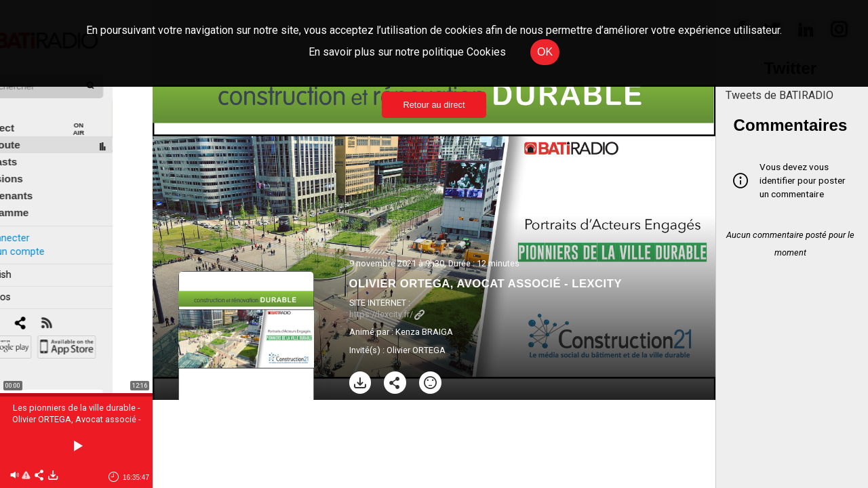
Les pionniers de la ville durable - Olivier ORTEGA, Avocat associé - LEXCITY (77, 419)
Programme (40, 198)
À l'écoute (36, 130)
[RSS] (86, 309)
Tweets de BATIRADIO (780, 95)
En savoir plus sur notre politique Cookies (407, 52)
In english (30, 260)
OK (545, 52)
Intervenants (42, 181)
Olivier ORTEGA (416, 350)
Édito (24, 96)
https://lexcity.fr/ (387, 314)
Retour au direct (434, 105)
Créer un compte (47, 236)
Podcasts (34, 147)
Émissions (37, 164)
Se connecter (39, 223)
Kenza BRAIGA (424, 332)
